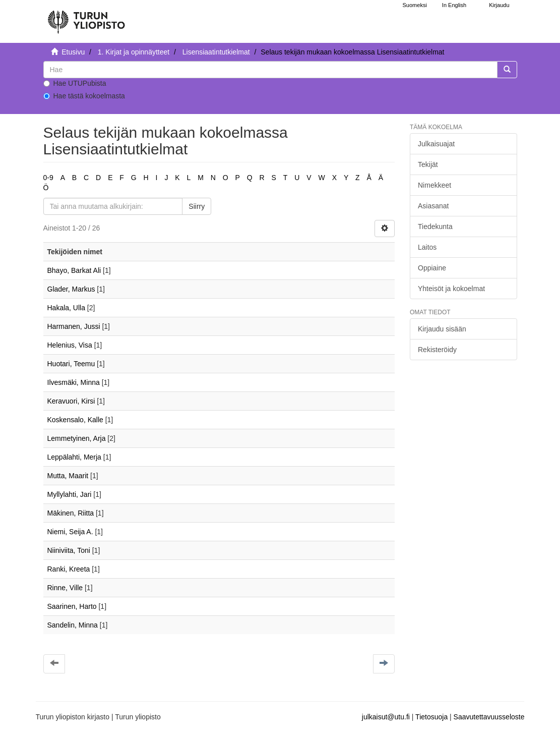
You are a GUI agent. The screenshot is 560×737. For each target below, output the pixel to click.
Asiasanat (433, 206)
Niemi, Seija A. (70, 532)
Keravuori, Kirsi (71, 401)
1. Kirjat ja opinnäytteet (134, 52)
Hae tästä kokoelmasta (84, 96)
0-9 (48, 178)
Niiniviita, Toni (69, 550)
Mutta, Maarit (68, 476)
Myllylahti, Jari (70, 494)
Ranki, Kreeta (69, 569)
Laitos (427, 247)
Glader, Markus (71, 289)
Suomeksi (415, 5)
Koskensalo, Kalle (75, 420)
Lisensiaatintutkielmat (216, 52)
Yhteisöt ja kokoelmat (451, 289)
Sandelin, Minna (73, 625)
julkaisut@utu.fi (386, 717)
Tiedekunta (435, 226)
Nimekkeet (434, 185)
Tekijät (428, 164)
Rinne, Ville (65, 588)
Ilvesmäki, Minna (74, 382)
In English (454, 5)
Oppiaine (432, 268)
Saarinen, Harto (72, 606)
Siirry (197, 206)
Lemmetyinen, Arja (77, 438)
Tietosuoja (431, 717)
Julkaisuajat (436, 144)
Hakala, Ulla (66, 308)
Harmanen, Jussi (74, 326)
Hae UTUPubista (75, 83)
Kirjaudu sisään (442, 329)
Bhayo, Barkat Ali (74, 270)
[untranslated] (270, 70)
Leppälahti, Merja (74, 457)
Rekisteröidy (437, 350)
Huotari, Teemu (71, 364)
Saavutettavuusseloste (489, 717)
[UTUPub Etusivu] (86, 18)
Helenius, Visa (70, 345)
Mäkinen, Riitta (71, 513)
